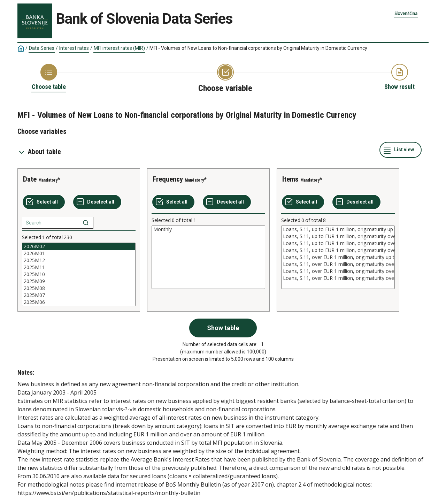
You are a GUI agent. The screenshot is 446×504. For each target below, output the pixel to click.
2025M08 (79, 288)
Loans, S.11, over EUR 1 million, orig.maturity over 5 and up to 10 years (338, 271)
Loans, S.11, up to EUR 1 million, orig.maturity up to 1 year (338, 229)
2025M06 (79, 302)
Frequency (168, 179)
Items (290, 179)
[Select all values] (44, 202)
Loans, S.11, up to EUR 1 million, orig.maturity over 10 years (338, 250)
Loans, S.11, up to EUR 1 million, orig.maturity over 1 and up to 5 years (338, 236)
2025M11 (79, 267)
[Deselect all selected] (97, 202)
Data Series (42, 48)
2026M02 (79, 246)
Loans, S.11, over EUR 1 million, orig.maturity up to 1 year (338, 257)
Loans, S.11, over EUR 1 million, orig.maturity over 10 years (338, 278)
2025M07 (79, 295)
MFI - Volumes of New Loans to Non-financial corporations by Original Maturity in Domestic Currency (258, 48)
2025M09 (79, 281)
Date (30, 179)
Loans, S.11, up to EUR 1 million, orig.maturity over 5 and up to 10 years (338, 243)
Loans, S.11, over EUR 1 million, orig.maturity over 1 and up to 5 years (338, 264)
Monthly (208, 229)
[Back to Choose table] (49, 77)
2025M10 (79, 274)
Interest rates (74, 48)
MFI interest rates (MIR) (119, 48)
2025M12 (79, 260)
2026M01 (79, 253)
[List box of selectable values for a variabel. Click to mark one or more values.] (79, 274)
